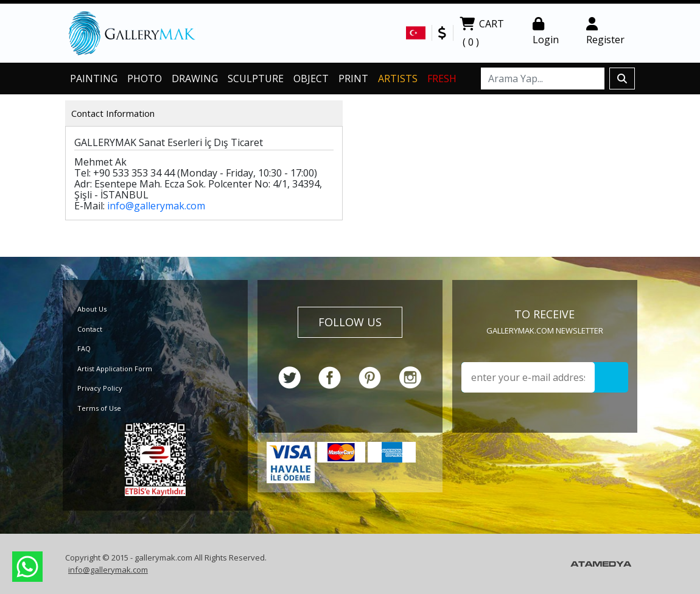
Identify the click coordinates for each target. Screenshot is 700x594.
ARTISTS (398, 79)
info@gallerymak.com (156, 206)
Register (605, 32)
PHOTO (145, 79)
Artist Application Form (115, 369)
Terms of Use (99, 408)
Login (546, 32)
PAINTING (94, 79)
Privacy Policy (100, 388)
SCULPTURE (256, 79)
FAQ (84, 348)
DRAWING (195, 79)
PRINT (353, 79)
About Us (92, 309)
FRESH (442, 79)
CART (482, 34)
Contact (90, 329)
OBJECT (311, 79)
